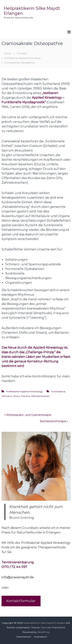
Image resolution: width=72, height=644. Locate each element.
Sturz (16, 396)
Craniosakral (58, 391)
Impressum (41, 637)
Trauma (25, 396)
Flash (44, 627)
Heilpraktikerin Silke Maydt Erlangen (44, 623)
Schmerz (7, 396)
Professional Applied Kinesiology (23, 58)
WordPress (43, 632)
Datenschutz (24, 637)
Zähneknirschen (40, 396)
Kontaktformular (21, 601)
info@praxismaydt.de (18, 577)
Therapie (22, 53)
